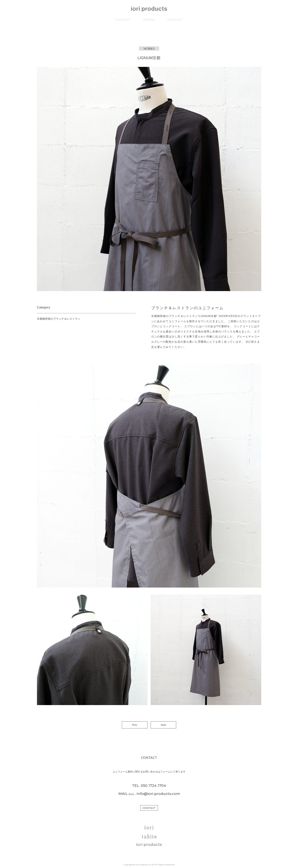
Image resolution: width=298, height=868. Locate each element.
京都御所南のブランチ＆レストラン (59, 319)
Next (164, 725)
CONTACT (175, 20)
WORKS (149, 20)
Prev (135, 725)
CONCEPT (123, 20)
